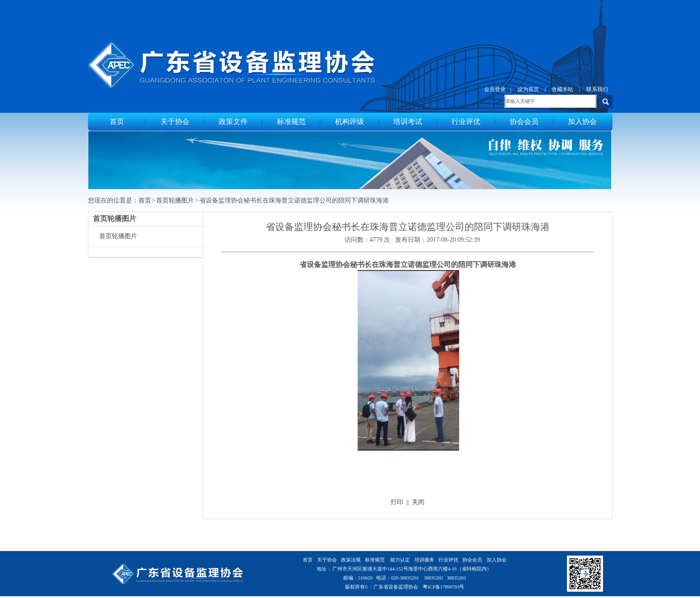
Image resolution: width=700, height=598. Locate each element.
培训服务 (424, 560)
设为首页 (528, 89)
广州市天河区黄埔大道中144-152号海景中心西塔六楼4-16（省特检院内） (412, 569)
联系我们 (597, 89)
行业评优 (466, 122)
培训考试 (408, 122)
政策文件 (233, 122)
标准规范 (291, 122)
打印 (397, 502)
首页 (117, 122)
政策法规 (351, 560)
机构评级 (350, 122)
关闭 (418, 502)
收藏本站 (562, 89)
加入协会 (582, 122)
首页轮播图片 (175, 200)
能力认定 (400, 560)
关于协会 (175, 122)
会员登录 (495, 89)
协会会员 (524, 122)
